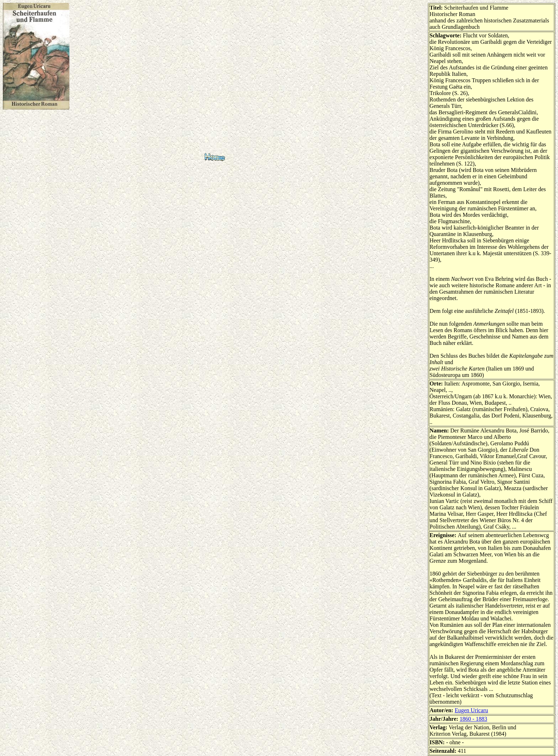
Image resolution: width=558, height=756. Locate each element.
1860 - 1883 (473, 719)
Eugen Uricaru (472, 710)
